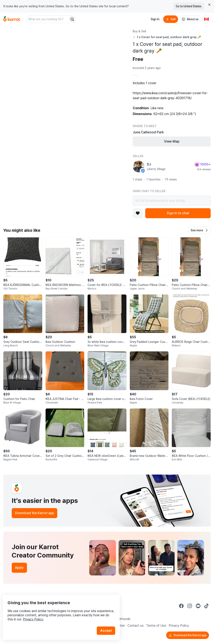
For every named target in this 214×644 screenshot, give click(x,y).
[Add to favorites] (138, 213)
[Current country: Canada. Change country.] (206, 19)
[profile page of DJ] (139, 167)
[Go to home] (12, 19)
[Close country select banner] (209, 5)
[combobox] (47, 19)
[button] (199, 230)
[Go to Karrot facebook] (181, 606)
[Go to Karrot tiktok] (206, 606)
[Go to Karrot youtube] (198, 606)
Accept (108, 623)
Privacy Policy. (56, 612)
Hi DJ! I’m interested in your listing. (172, 201)
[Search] (72, 19)
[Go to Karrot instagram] (190, 606)
